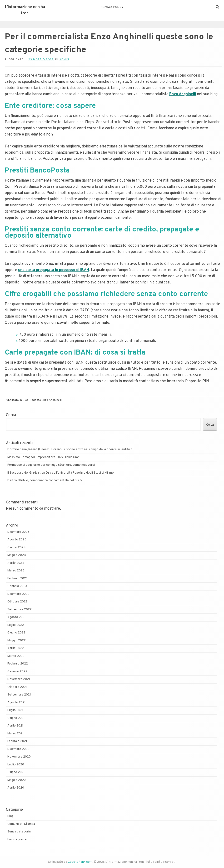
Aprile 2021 (15, 726)
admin (64, 60)
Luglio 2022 (16, 625)
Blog (26, 400)
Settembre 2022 (20, 610)
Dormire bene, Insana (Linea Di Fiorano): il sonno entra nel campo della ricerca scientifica (70, 450)
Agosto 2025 (17, 540)
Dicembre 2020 (18, 749)
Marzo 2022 (16, 656)
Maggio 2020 (17, 780)
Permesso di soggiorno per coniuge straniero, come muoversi (51, 465)
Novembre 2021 (19, 679)
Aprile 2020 (16, 788)
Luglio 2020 (16, 765)
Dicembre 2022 (18, 594)
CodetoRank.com (80, 862)
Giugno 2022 (16, 633)
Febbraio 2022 (18, 664)
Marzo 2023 (16, 571)
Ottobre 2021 (17, 687)
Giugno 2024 (17, 548)
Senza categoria (19, 832)
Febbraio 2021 (17, 741)
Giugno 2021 (16, 718)
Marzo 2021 (16, 734)
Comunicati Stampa (21, 824)
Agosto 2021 (17, 703)
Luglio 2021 (15, 710)
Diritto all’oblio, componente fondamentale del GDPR (45, 481)
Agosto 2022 (17, 617)
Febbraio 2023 (17, 579)
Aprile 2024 (16, 563)
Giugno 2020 (16, 772)
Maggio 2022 (17, 641)
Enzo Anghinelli (52, 400)
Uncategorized (18, 840)
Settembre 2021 (19, 695)
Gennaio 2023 (17, 586)
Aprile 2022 (16, 648)
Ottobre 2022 (17, 602)
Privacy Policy (112, 7)
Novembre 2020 (19, 757)
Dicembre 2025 (18, 532)
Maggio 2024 (17, 555)
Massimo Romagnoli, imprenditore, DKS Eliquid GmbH (44, 457)
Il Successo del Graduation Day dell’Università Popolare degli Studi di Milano (61, 473)
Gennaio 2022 (17, 672)
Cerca (11, 415)
